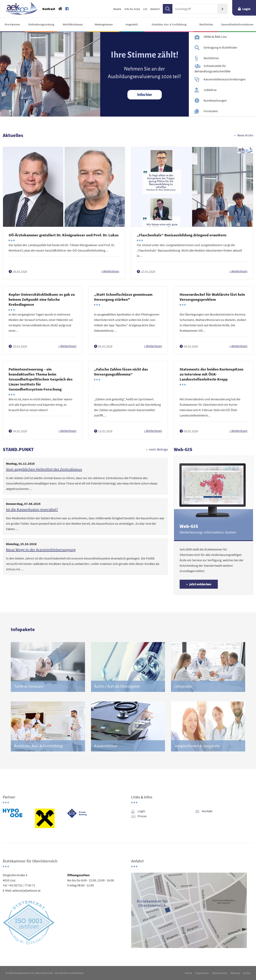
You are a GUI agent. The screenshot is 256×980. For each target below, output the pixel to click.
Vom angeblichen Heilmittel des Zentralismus (44, 469)
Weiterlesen (111, 271)
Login (246, 9)
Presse (142, 816)
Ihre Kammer (12, 24)
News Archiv (245, 135)
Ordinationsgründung (41, 24)
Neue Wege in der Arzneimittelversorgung (41, 550)
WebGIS (155, 9)
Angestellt (132, 24)
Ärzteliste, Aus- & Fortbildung (169, 24)
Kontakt (207, 811)
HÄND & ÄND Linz (215, 37)
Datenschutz (219, 973)
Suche (247, 973)
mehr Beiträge (158, 449)
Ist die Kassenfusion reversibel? (32, 509)
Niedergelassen (104, 24)
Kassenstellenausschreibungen (225, 79)
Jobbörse (210, 90)
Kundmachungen (215, 100)
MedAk (117, 9)
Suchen (222, 9)
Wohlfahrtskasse (73, 24)
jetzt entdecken (200, 584)
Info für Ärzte (132, 9)
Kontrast (49, 9)
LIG (145, 9)
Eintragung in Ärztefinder (220, 47)
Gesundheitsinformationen (237, 24)
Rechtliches (206, 24)
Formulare (211, 111)
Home (188, 973)
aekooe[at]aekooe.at (26, 890)
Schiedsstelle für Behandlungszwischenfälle (213, 68)
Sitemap (235, 973)
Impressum (202, 973)
